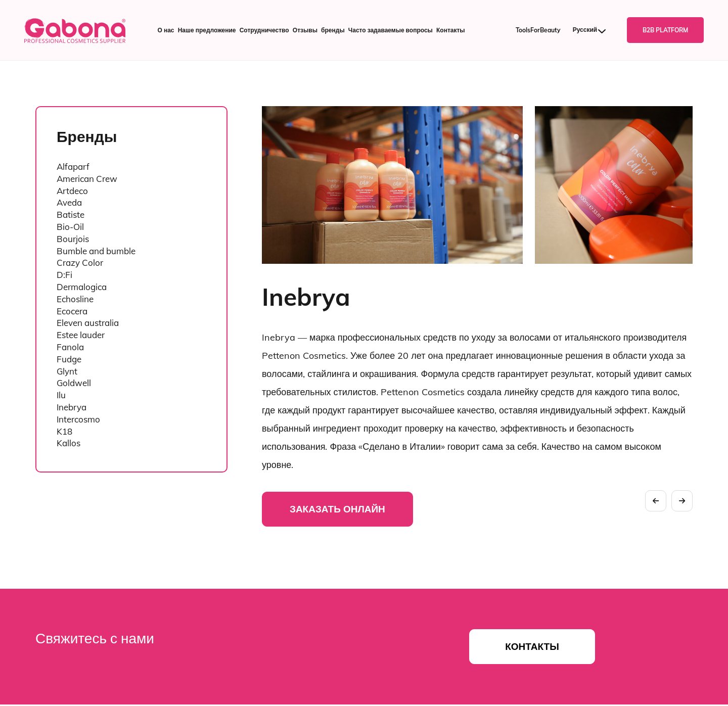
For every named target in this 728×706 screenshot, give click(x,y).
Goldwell (74, 383)
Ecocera (72, 311)
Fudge (69, 359)
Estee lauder (81, 335)
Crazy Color (80, 263)
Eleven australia (88, 323)
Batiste (71, 215)
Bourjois (73, 239)
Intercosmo (78, 419)
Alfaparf (73, 167)
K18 (64, 431)
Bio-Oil (70, 227)
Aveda (69, 202)
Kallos (69, 443)
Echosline (75, 299)
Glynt (67, 371)
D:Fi (64, 275)
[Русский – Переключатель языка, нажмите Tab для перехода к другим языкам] (594, 30)
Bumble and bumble (96, 251)
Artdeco (72, 191)
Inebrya (72, 407)
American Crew (87, 179)
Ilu (61, 395)
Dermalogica (82, 287)
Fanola (70, 347)
